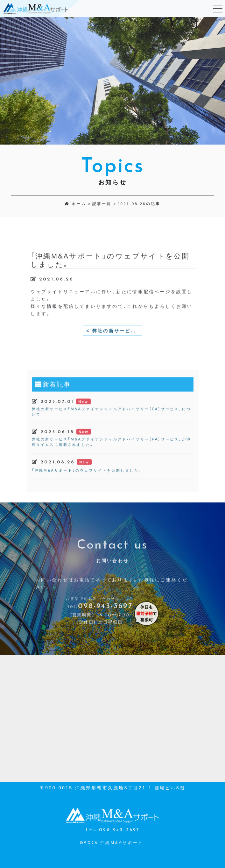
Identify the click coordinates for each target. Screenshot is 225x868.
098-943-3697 (105, 618)
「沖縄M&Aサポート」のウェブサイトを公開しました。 (87, 482)
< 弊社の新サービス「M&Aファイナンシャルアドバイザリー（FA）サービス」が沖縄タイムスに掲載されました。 (114, 343)
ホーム (75, 204)
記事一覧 (102, 204)
